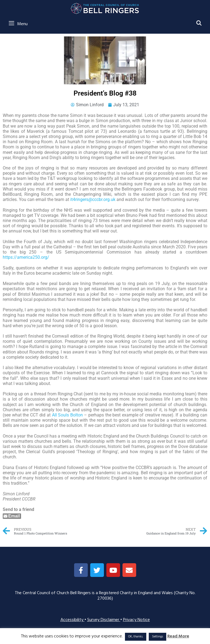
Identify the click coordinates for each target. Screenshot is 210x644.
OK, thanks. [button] (136, 637)
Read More (178, 636)
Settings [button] (157, 637)
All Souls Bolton (67, 415)
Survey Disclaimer (104, 620)
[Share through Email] (12, 516)
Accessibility (72, 620)
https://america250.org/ (26, 257)
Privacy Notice (136, 620)
